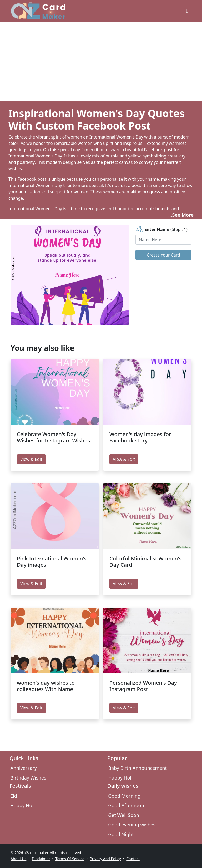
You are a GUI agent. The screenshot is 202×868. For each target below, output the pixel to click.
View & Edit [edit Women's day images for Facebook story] (124, 459)
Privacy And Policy (105, 859)
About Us (18, 859)
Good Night (121, 834)
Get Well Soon (124, 815)
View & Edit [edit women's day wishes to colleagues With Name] (31, 708)
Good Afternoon (126, 805)
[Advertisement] (101, 61)
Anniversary (23, 768)
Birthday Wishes (28, 778)
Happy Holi (120, 778)
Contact (133, 859)
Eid (14, 796)
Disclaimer (41, 859)
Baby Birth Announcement (137, 768)
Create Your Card (163, 255)
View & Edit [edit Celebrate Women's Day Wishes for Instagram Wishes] (31, 459)
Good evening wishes (132, 825)
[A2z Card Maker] (38, 11)
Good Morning (124, 796)
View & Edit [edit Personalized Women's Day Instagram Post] (124, 708)
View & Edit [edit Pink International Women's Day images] (31, 584)
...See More (181, 215)
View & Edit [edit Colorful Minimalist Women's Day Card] (124, 584)
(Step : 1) (161, 229)
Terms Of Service (70, 859)
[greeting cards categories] (187, 11)
